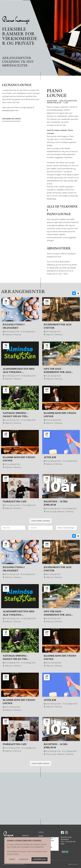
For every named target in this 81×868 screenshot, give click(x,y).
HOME (41, 836)
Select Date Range (67, 528)
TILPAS (12, 859)
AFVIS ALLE (24, 859)
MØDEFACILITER (15, 65)
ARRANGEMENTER (17, 58)
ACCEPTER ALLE (39, 859)
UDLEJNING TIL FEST (18, 62)
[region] (27, 850)
